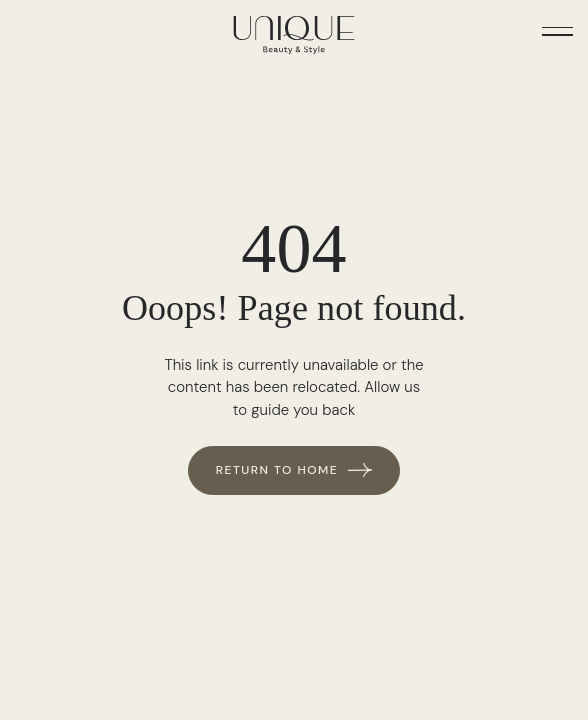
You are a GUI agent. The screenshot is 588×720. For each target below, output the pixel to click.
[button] (557, 30)
